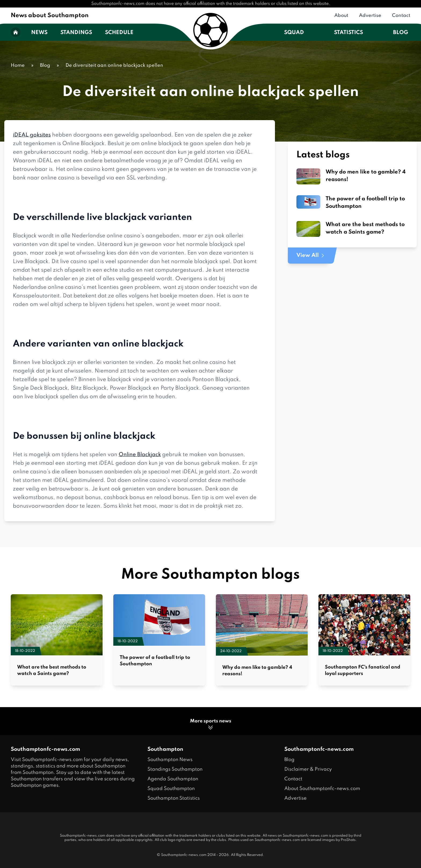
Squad (294, 33)
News (39, 33)
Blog (401, 33)
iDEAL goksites (32, 135)
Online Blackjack (140, 455)
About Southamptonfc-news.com (322, 789)
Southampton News (170, 760)
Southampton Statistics (174, 798)
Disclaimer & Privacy (308, 769)
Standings (76, 33)
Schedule (119, 33)
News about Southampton (50, 16)
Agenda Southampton (173, 779)
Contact (401, 16)
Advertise (370, 16)
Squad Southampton (171, 789)
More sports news (211, 725)
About (341, 16)
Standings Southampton (175, 769)
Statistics (349, 33)
